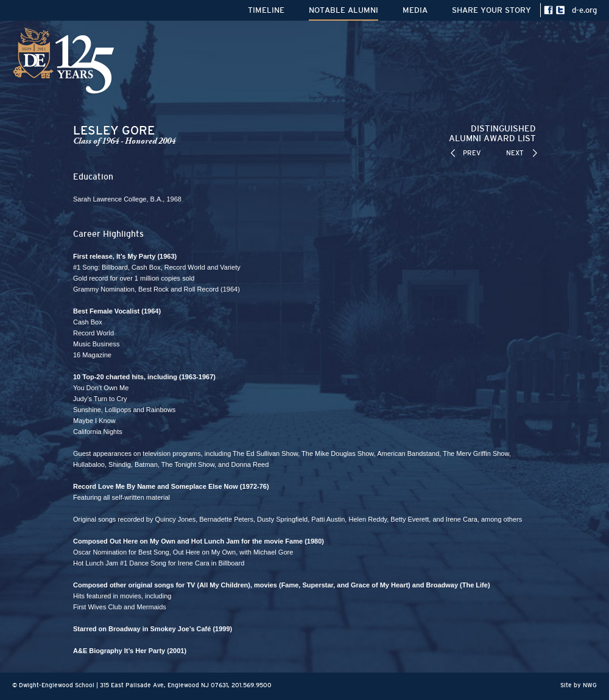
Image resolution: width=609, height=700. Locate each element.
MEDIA (415, 10)
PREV (472, 153)
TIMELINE (266, 10)
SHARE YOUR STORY (491, 10)
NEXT (515, 153)
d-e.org (584, 10)
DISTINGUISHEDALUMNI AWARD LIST (492, 133)
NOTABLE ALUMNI (343, 10)
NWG (590, 685)
